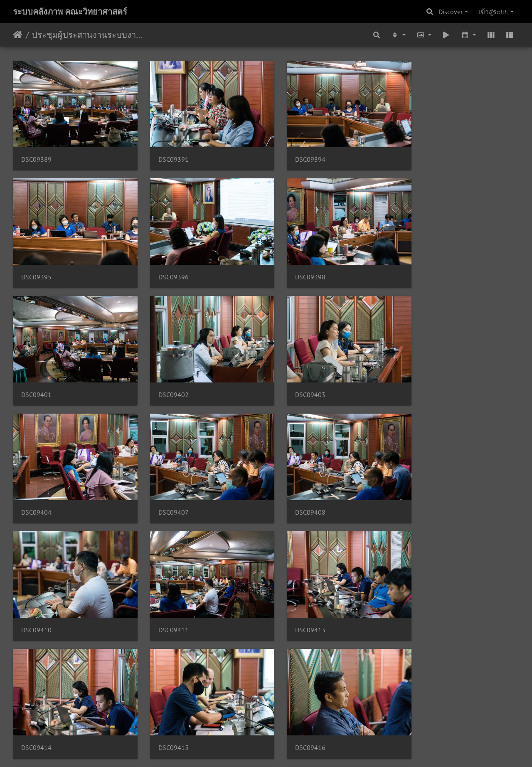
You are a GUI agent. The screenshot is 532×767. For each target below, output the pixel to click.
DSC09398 (166, 267)
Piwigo (282, 750)
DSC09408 (425, 379)
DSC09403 (36, 379)
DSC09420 (36, 717)
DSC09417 (296, 605)
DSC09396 (36, 267)
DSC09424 (296, 717)
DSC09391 (166, 154)
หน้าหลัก (18, 35)
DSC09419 (425, 605)
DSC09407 (296, 379)
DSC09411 (166, 492)
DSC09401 (296, 267)
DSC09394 (296, 154)
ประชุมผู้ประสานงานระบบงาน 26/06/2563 (90, 35)
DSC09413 (296, 492)
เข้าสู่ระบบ (494, 12)
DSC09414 (425, 492)
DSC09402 (425, 267)
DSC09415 (36, 605)
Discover (451, 12)
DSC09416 (166, 605)
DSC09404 (166, 379)
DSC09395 (425, 154)
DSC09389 (36, 154)
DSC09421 (166, 717)
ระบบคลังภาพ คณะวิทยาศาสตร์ (70, 12)
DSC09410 (36, 492)
